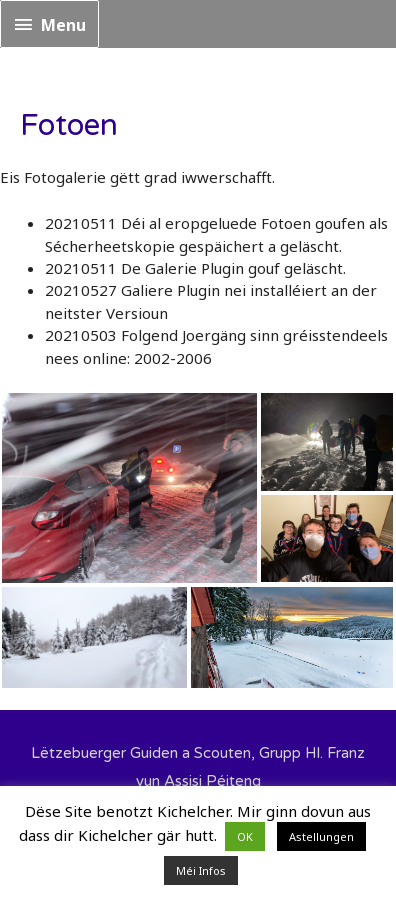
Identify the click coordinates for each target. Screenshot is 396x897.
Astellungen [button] (321, 836)
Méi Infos (201, 870)
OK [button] (245, 836)
